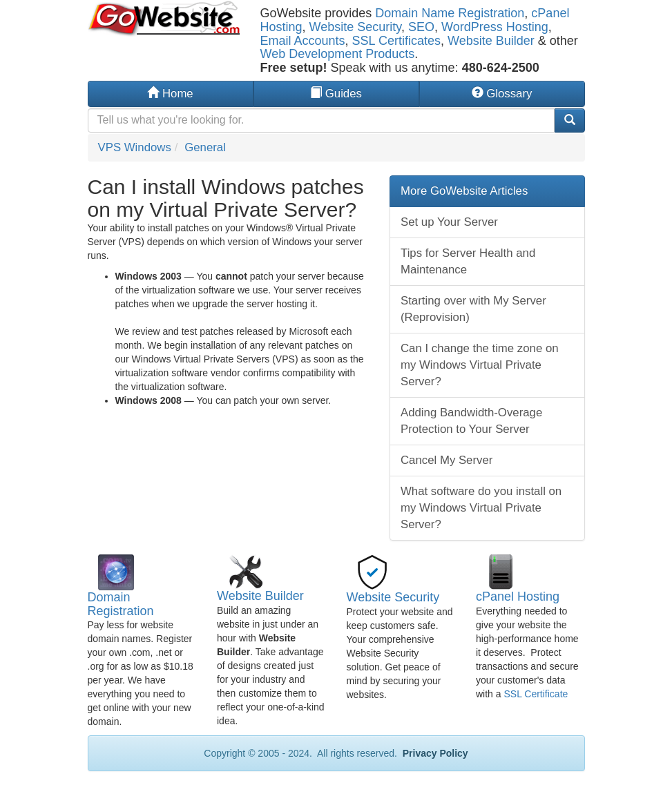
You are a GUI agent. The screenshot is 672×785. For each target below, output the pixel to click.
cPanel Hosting (518, 597)
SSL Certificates (396, 41)
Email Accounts (303, 41)
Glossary (502, 94)
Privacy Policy (434, 753)
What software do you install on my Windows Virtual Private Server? (481, 508)
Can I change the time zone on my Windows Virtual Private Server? (480, 365)
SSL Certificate (536, 694)
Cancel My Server (447, 460)
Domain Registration (121, 604)
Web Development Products (338, 54)
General (205, 147)
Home (170, 94)
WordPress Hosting (495, 27)
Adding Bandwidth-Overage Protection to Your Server (471, 421)
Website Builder (491, 41)
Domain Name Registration (450, 13)
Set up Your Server (449, 222)
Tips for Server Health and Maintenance (468, 261)
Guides (336, 94)
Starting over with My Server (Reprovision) (473, 309)
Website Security (355, 27)
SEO (421, 27)
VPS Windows (135, 147)
